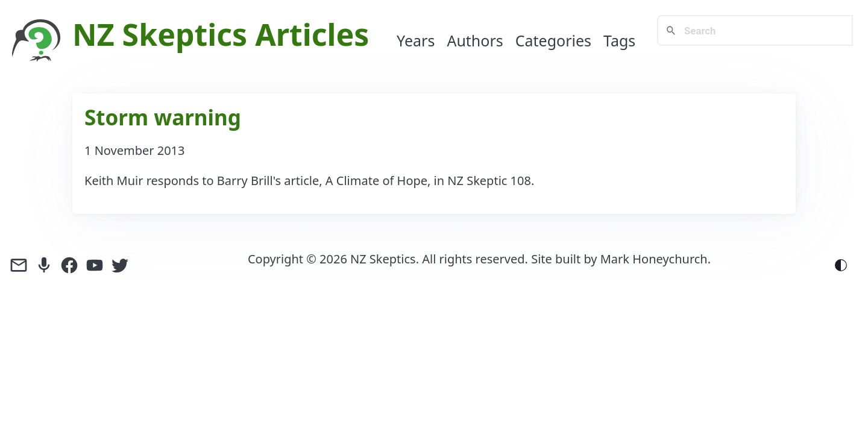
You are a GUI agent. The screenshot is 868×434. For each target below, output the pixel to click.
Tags (619, 40)
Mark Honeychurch (654, 259)
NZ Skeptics (160, 34)
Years (416, 40)
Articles (312, 34)
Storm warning (163, 117)
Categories (553, 40)
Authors (475, 40)
